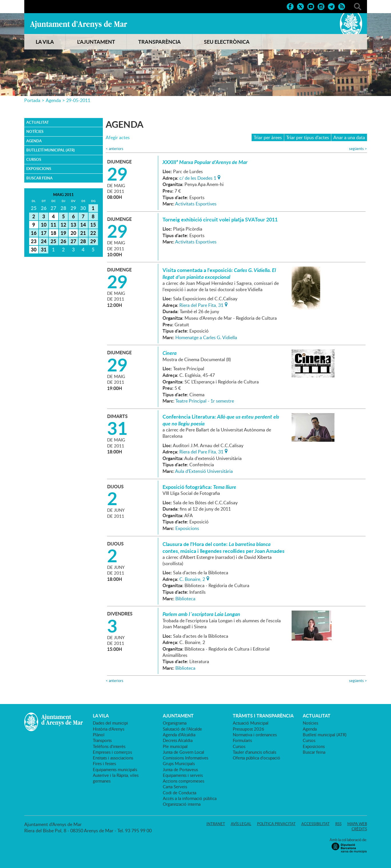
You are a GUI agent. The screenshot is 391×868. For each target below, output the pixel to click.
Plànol (99, 735)
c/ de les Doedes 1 (198, 177)
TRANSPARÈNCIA (160, 42)
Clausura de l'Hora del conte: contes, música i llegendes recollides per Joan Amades (223, 547)
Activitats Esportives (196, 204)
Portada (32, 100)
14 (83, 225)
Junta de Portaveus (180, 769)
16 (34, 233)
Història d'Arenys (109, 729)
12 (63, 225)
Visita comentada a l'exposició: (219, 273)
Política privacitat (276, 824)
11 (53, 225)
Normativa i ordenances (255, 735)
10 (44, 225)
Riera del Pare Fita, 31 (201, 305)
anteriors (115, 149)
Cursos (34, 159)
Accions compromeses (184, 781)
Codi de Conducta (180, 793)
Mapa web (357, 824)
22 (93, 233)
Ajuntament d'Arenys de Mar (79, 25)
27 (73, 241)
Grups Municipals (179, 763)
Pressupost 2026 (248, 729)
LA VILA (45, 42)
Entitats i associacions (113, 758)
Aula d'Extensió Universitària (204, 471)
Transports (102, 740)
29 (93, 241)
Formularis (242, 740)
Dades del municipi (110, 723)
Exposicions (39, 169)
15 (93, 225)
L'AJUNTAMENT (96, 42)
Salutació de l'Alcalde (182, 729)
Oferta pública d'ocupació (256, 758)
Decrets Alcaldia (178, 740)
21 (83, 233)
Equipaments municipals (115, 769)
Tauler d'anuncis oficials (254, 752)
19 (63, 233)
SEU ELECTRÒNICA (227, 42)
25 (53, 241)
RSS (338, 824)
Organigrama (175, 723)
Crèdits (359, 829)
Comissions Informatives (186, 758)
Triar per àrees (268, 137)
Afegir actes (118, 138)
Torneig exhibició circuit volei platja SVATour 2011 (220, 219)
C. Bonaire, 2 (192, 579)
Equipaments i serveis (183, 775)
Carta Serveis (175, 787)
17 (44, 233)
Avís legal (241, 824)
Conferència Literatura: (221, 420)
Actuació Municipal (251, 723)
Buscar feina (39, 178)
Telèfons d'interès (109, 746)
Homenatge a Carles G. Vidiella (206, 337)
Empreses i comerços (112, 752)
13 (73, 225)
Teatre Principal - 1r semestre (205, 401)
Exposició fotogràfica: (199, 487)
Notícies (35, 131)
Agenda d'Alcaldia (179, 735)
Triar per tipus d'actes (308, 137)
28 (83, 241)
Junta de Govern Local (184, 752)
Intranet (216, 824)
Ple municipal (175, 746)
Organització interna (182, 804)
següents (358, 149)
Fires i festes (104, 763)
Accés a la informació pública (190, 798)
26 (63, 241)
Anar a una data (349, 137)
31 (44, 249)
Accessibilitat (315, 824)
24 (44, 241)
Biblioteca (185, 599)
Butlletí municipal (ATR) (51, 150)
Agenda (53, 100)
